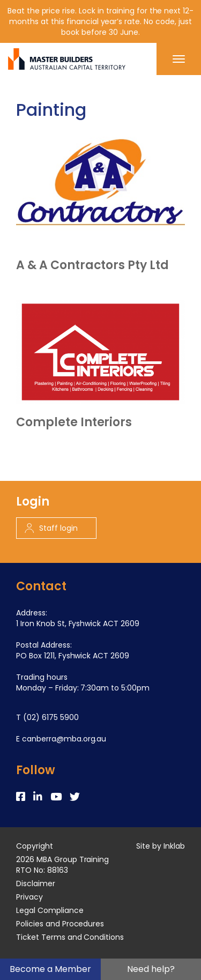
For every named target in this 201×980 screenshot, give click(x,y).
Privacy (29, 897)
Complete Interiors (74, 422)
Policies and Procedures (60, 924)
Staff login (51, 528)
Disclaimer (36, 884)
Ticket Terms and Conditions (70, 937)
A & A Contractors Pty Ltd (92, 265)
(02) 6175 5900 (51, 717)
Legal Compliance (50, 910)
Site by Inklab (161, 846)
